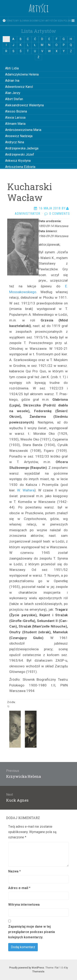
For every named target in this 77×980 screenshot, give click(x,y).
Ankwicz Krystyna (18, 161)
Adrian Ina (12, 81)
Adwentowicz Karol (19, 87)
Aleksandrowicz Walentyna (24, 105)
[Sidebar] (4, 21)
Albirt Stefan (14, 99)
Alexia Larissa (15, 118)
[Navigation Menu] (73, 21)
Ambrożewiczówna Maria (23, 130)
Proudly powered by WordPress (27, 968)
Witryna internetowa (24, 905)
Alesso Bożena (16, 111)
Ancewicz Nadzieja (19, 136)
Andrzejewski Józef (20, 154)
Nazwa (14, 871)
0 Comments (60, 214)
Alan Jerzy (13, 93)
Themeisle (38, 972)
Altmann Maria (15, 124)
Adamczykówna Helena (22, 74)
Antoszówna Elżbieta (20, 167)
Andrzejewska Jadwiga (22, 148)
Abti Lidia (12, 68)
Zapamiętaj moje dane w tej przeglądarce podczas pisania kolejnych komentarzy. (32, 932)
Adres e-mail (19, 888)
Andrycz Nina (15, 142)
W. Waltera (26, 490)
